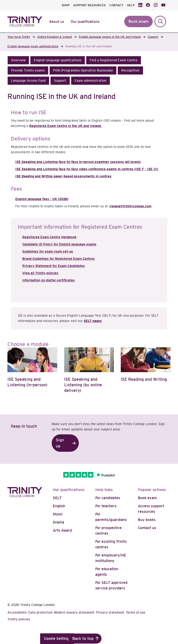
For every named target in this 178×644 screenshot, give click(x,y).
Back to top (83, 639)
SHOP (66, 5)
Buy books (147, 520)
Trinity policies (19, 619)
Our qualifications (69, 490)
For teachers (106, 506)
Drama (59, 522)
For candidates (108, 498)
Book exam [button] (138, 21)
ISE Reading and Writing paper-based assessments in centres (63, 176)
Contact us (147, 528)
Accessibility (17, 612)
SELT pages (93, 321)
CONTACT (116, 5)
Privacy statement (110, 612)
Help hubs (104, 490)
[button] (18, 60)
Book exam (147, 498)
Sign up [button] (60, 443)
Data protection (40, 612)
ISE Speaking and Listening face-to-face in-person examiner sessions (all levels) (78, 162)
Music (58, 514)
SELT (57, 498)
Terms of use (136, 612)
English (59, 506)
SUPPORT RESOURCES (89, 5)
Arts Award (62, 530)
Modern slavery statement (74, 612)
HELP (131, 5)
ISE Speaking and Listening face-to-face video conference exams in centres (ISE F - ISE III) (87, 169)
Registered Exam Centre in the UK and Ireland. (65, 126)
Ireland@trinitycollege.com (130, 206)
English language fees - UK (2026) (42, 199)
